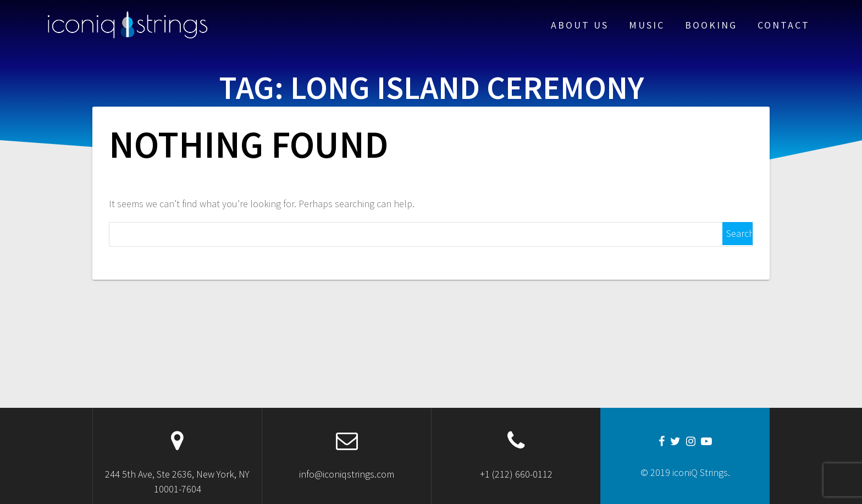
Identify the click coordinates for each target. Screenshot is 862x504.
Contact (784, 25)
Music (647, 25)
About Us (580, 25)
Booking (711, 25)
